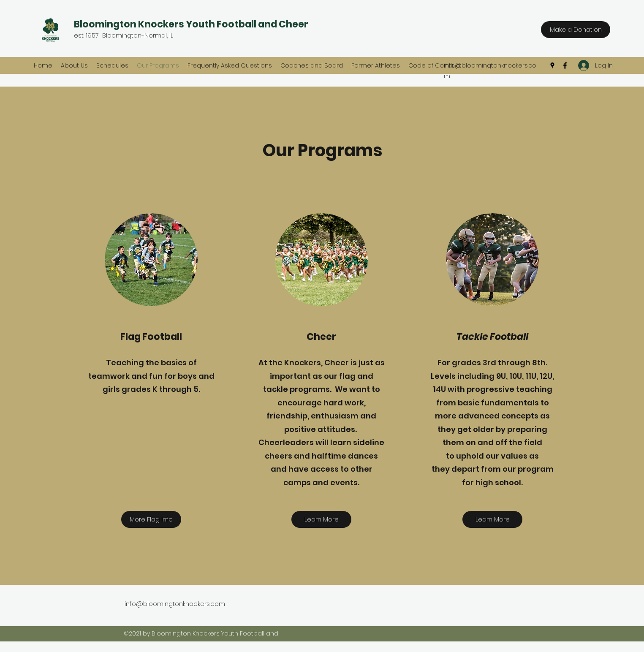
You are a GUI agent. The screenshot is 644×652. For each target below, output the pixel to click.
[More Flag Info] (151, 519)
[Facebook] (565, 65)
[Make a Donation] (576, 30)
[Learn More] (321, 519)
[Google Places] (552, 65)
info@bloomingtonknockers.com (175, 604)
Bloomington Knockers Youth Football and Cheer (191, 24)
